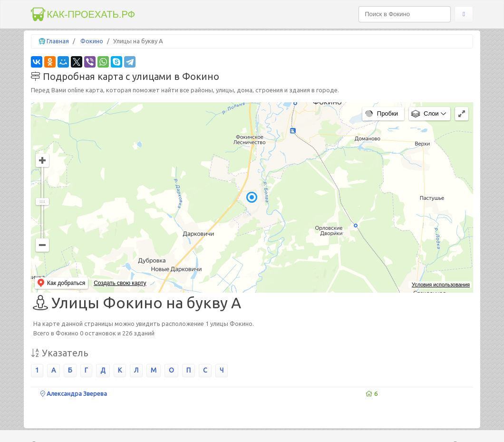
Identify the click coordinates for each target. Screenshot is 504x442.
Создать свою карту (120, 283)
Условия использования (441, 285)
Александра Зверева (74, 393)
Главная (58, 41)
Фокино (92, 41)
